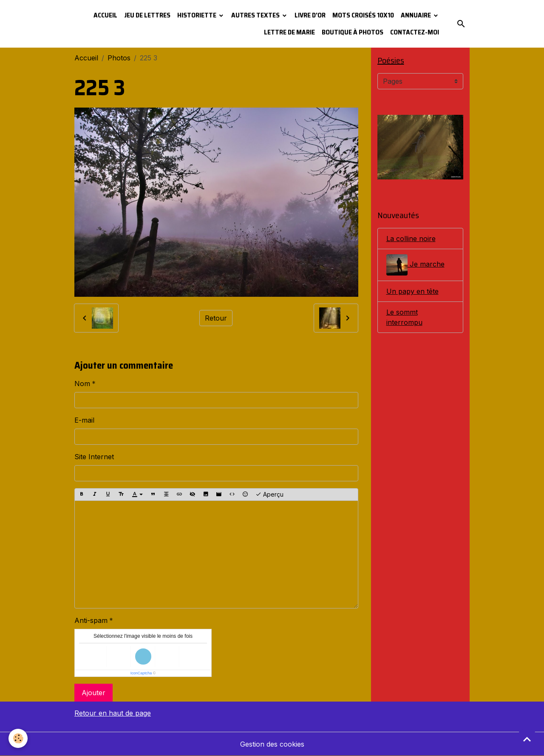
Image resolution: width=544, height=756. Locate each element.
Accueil (105, 15)
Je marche (415, 265)
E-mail (84, 420)
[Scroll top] (527, 739)
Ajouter (93, 693)
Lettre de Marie (289, 32)
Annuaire (416, 15)
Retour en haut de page (113, 713)
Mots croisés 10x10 (363, 15)
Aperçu (269, 495)
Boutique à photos (353, 32)
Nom (82, 384)
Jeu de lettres (147, 15)
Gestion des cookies (272, 744)
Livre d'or (310, 15)
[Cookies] (18, 738)
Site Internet (94, 457)
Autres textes (256, 15)
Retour (216, 318)
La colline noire (411, 239)
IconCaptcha (141, 673)
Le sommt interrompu (404, 317)
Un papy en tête (412, 291)
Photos (119, 58)
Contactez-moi (415, 32)
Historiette (197, 15)
